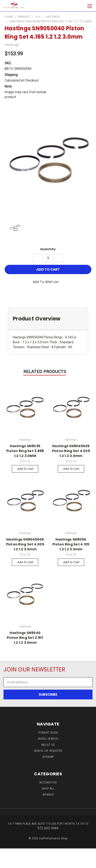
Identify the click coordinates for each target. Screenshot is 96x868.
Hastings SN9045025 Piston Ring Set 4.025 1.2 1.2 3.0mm (71, 451)
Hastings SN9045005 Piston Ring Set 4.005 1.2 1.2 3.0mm (25, 544)
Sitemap (48, 757)
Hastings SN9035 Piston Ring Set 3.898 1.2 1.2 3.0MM (25, 451)
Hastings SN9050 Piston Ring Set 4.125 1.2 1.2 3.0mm (71, 544)
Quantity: (48, 249)
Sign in (39, 751)
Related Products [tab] (45, 372)
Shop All (48, 789)
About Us (48, 745)
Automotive (48, 783)
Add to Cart (25, 469)
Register (56, 751)
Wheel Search (48, 739)
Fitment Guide (48, 733)
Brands (48, 795)
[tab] (48, 319)
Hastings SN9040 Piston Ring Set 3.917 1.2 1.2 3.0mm (25, 638)
